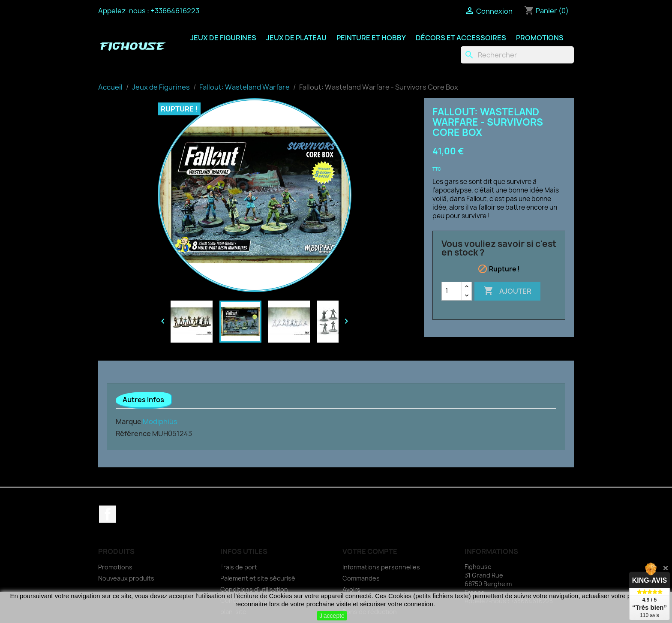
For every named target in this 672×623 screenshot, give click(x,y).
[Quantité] (452, 291)
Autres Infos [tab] (143, 400)
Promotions (540, 38)
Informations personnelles (381, 567)
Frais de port (239, 567)
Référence (133, 433)
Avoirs (351, 589)
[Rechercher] (517, 55)
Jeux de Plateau (296, 38)
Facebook (108, 514)
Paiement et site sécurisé (258, 578)
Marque (129, 421)
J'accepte (332, 616)
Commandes (361, 578)
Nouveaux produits (126, 578)
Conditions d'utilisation (254, 589)
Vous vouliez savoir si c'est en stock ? (499, 248)
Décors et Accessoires (461, 38)
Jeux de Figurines (223, 38)
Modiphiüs (160, 421)
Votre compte (370, 551)
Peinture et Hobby (371, 38)
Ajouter (507, 291)
